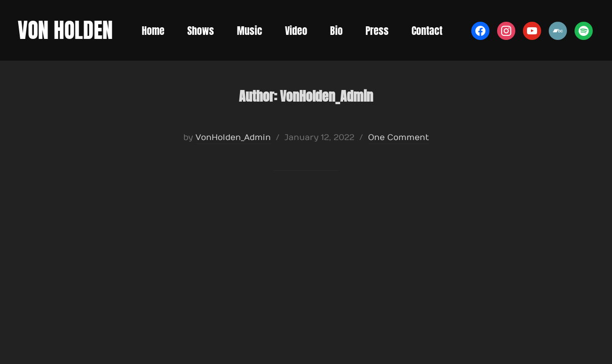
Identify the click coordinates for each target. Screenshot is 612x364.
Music (250, 31)
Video (296, 31)
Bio (336, 31)
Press (377, 31)
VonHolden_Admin (233, 138)
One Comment (399, 138)
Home (153, 31)
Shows (201, 31)
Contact (427, 31)
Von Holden (65, 30)
